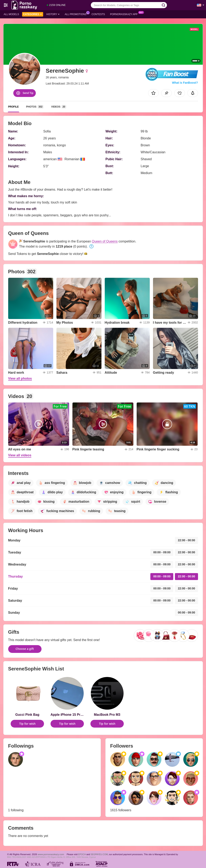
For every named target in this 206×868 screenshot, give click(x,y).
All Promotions (77, 14)
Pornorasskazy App (125, 14)
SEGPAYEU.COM (99, 854)
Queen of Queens (105, 241)
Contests (98, 14)
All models (11, 14)
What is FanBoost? (185, 83)
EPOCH (82, 854)
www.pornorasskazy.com (51, 854)
